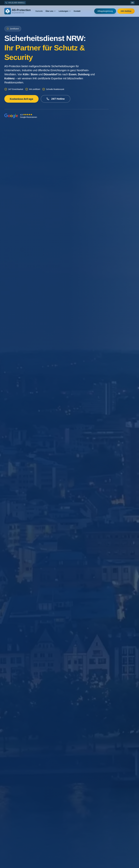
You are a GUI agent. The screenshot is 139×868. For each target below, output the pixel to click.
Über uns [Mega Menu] (51, 11)
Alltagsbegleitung (105, 11)
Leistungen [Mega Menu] (65, 11)
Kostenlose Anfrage (21, 99)
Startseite (39, 11)
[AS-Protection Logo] (18, 11)
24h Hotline (126, 11)
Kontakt (77, 11)
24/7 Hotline (56, 99)
